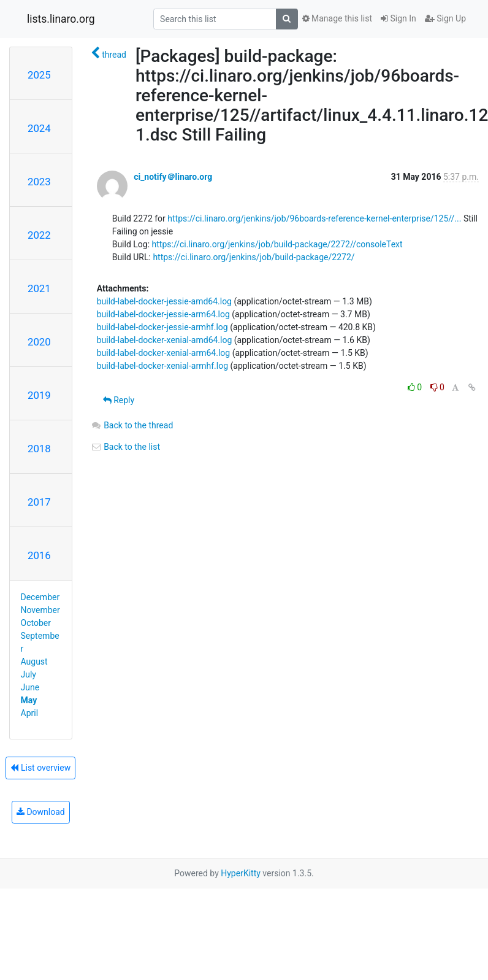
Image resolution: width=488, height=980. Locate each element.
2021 (39, 288)
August (34, 662)
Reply (119, 400)
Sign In (398, 18)
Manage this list (337, 18)
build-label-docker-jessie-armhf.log (162, 327)
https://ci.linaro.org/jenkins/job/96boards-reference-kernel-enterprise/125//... (314, 218)
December (40, 597)
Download (41, 812)
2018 (39, 449)
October (36, 623)
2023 (39, 182)
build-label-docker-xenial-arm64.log (164, 353)
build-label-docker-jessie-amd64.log (164, 301)
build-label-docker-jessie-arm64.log (163, 314)
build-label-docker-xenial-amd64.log (165, 340)
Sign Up (445, 18)
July (29, 674)
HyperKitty (241, 873)
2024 (39, 128)
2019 (39, 395)
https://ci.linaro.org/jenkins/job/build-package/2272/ (254, 257)
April (30, 713)
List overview (40, 768)
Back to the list (125, 447)
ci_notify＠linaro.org (173, 177)
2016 (39, 555)
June (30, 687)
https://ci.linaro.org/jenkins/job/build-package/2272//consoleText (277, 244)
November (40, 610)
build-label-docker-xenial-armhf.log (162, 366)
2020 (39, 342)
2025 (39, 75)
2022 (39, 235)
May (29, 700)
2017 (39, 502)
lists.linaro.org (61, 19)
